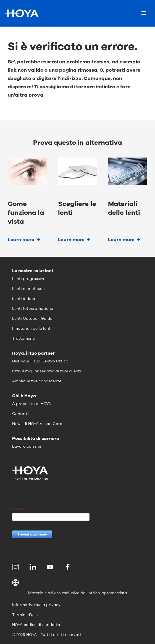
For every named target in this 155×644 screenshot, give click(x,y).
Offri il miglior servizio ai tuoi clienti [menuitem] (47, 371)
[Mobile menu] (144, 13)
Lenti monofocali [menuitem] (28, 289)
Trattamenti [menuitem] (24, 338)
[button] (77, 583)
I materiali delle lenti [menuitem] (32, 329)
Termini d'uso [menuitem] (25, 615)
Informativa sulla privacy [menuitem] (36, 605)
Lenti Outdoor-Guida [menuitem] (32, 319)
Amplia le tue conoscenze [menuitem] (37, 381)
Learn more (21, 240)
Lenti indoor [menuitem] (24, 299)
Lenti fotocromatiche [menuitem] (33, 309)
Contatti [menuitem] (20, 414)
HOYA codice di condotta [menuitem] (36, 625)
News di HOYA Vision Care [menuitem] (37, 424)
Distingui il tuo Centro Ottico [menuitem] (40, 361)
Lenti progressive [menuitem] (29, 279)
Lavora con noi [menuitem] (27, 446)
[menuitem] (16, 567)
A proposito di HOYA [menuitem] (32, 404)
